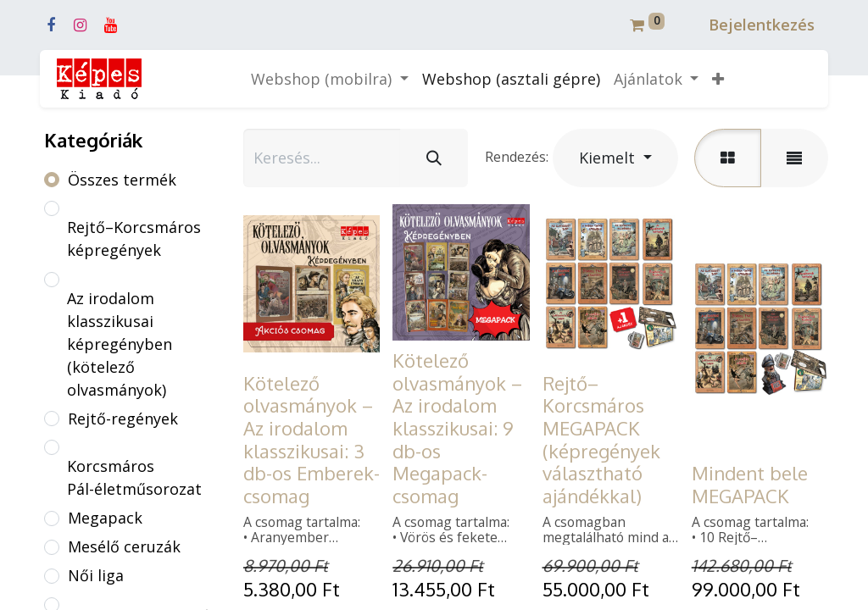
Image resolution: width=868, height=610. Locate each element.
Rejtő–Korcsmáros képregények (134, 238)
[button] (718, 79)
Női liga (96, 575)
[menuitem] (511, 79)
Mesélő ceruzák (124, 546)
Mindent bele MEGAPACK (750, 484)
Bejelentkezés (762, 25)
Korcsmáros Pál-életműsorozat (134, 477)
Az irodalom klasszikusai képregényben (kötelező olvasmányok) (120, 344)
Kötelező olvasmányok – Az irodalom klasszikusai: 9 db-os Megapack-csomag (457, 428)
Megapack (105, 518)
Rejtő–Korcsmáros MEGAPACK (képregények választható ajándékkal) (601, 439)
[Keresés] (434, 158)
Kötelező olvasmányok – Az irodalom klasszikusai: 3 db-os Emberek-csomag (312, 439)
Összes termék (122, 180)
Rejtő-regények (123, 419)
